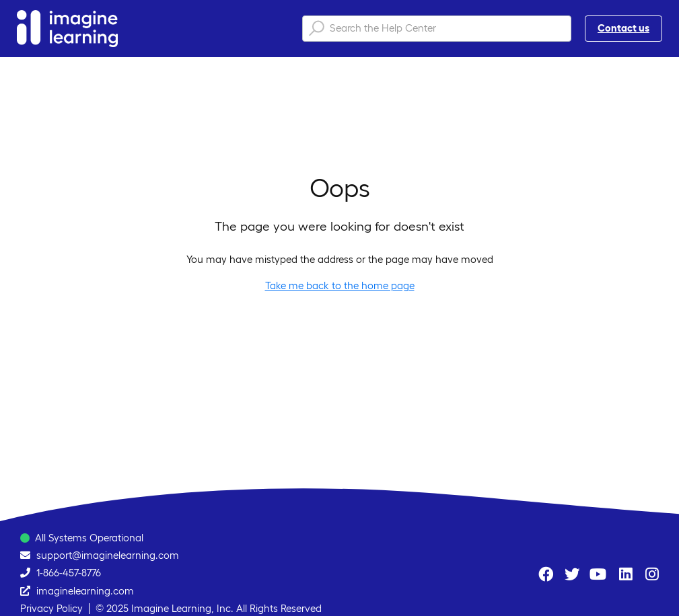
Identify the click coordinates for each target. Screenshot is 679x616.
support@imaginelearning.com (108, 555)
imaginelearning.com (85, 591)
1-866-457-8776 (69, 573)
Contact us (623, 28)
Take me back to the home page (340, 285)
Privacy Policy (51, 608)
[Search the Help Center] (437, 29)
